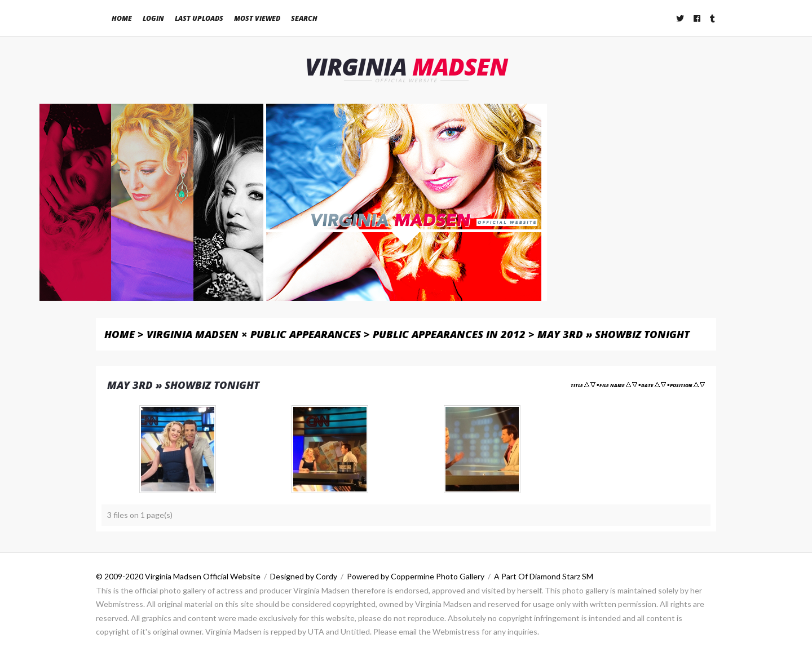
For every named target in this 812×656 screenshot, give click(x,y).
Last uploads (199, 18)
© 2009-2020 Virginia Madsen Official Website (178, 576)
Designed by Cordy (304, 576)
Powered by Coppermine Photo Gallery (416, 576)
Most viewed (257, 18)
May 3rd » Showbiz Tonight (614, 334)
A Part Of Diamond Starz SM (544, 576)
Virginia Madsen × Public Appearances (254, 334)
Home (122, 18)
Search (304, 18)
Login (153, 18)
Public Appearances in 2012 (449, 334)
